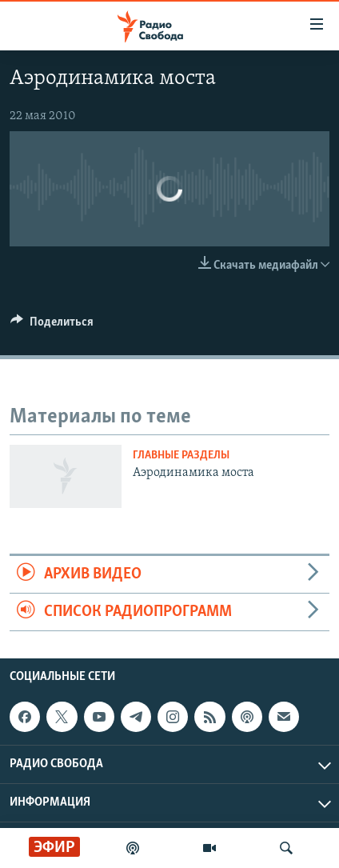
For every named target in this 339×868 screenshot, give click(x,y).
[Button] (52, 326)
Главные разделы (181, 456)
